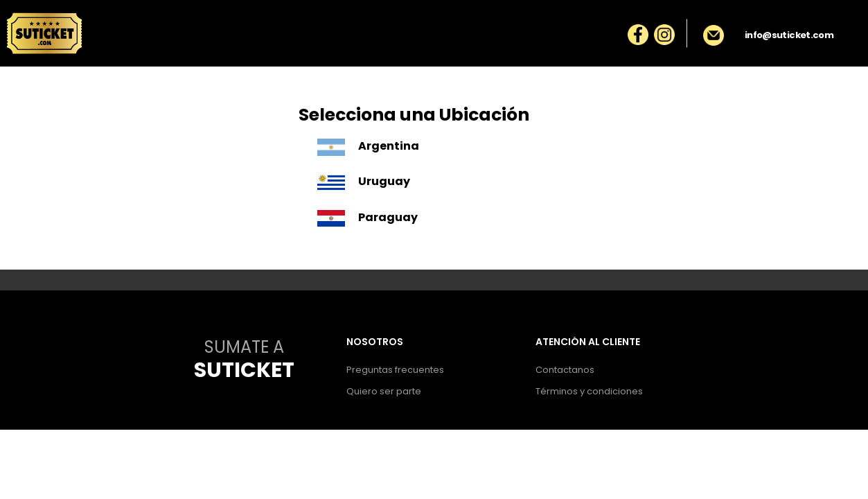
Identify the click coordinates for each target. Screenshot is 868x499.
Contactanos (565, 370)
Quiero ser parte (384, 391)
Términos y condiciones (589, 391)
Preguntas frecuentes (395, 370)
